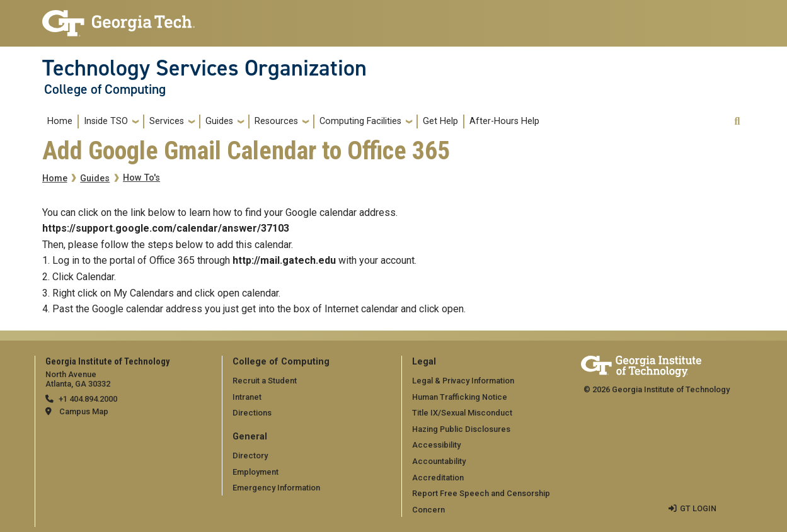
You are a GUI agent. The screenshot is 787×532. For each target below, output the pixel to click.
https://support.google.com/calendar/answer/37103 (166, 228)
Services (167, 121)
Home (60, 121)
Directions (252, 413)
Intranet (247, 397)
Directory (250, 456)
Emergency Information (276, 488)
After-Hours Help (504, 121)
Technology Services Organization (204, 68)
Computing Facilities (360, 121)
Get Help (440, 121)
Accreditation (438, 478)
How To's (141, 178)
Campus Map (84, 411)
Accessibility (436, 445)
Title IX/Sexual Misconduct (462, 413)
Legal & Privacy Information (463, 381)
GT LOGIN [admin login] (698, 508)
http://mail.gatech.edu (284, 260)
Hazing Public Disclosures (461, 429)
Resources (276, 121)
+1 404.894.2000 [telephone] (88, 399)
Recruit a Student (265, 381)
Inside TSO (106, 121)
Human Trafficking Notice (460, 397)
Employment (256, 472)
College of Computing (105, 89)
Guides (219, 121)
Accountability (439, 461)
